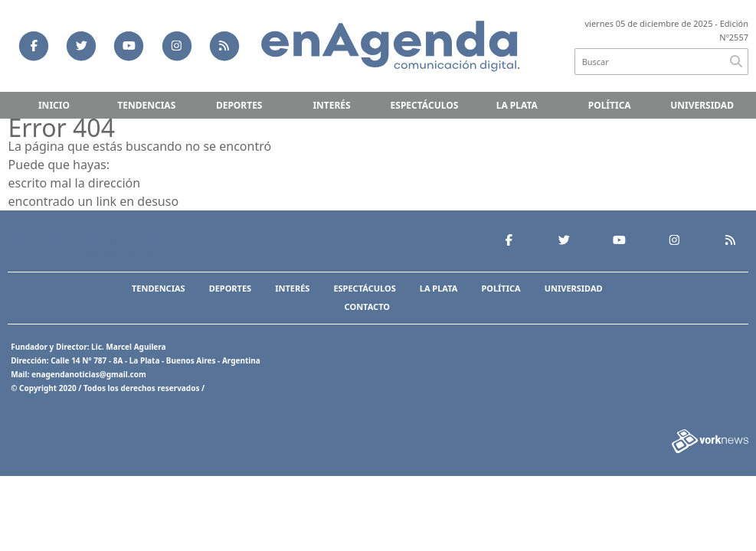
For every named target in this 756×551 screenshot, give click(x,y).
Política (610, 105)
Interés (331, 105)
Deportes (239, 105)
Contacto (367, 306)
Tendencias (146, 105)
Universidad (702, 105)
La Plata (517, 105)
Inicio (54, 105)
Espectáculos (425, 105)
